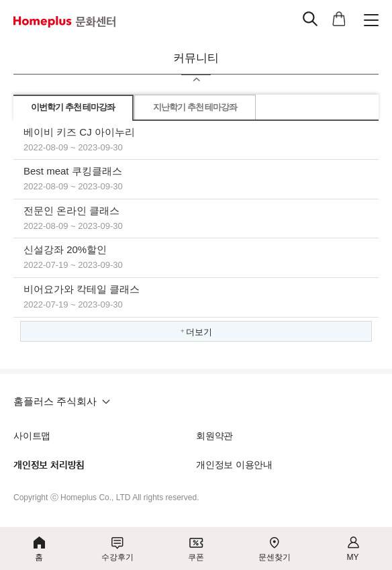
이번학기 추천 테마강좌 (73, 107)
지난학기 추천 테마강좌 (195, 107)
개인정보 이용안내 (234, 465)
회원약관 (214, 436)
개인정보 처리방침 (49, 465)
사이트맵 (32, 436)
